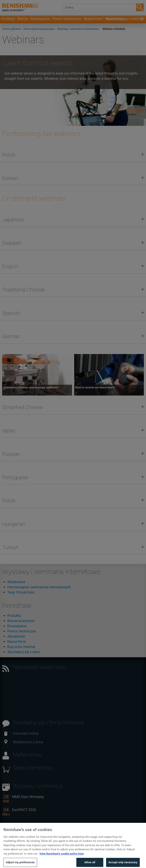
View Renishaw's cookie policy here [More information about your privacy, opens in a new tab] (62, 860)
